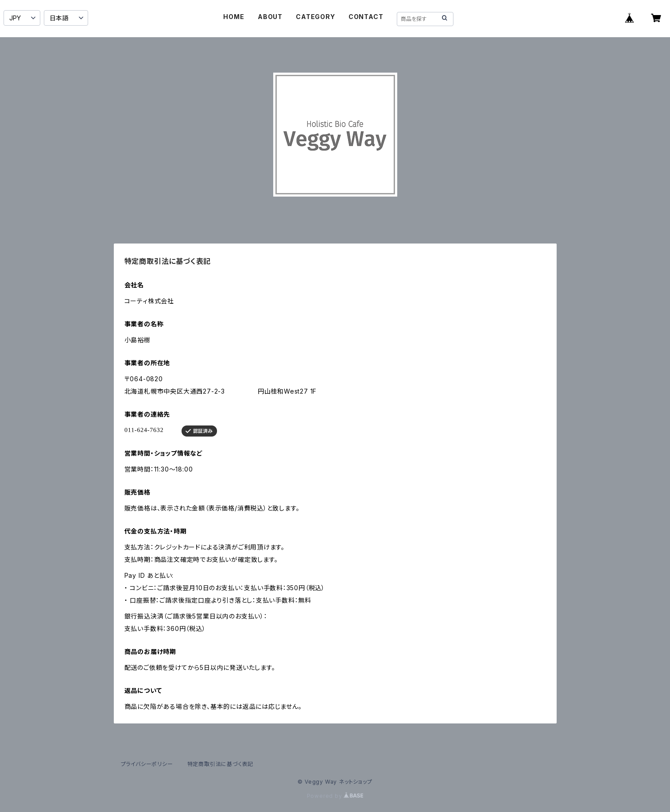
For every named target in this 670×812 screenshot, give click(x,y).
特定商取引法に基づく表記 (221, 764)
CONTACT (366, 17)
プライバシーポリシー (147, 764)
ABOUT (270, 17)
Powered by (335, 796)
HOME (234, 17)
